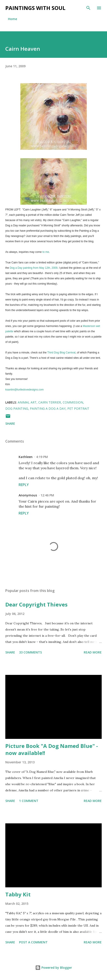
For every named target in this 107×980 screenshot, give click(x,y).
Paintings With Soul (35, 8)
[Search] (88, 8)
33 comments (30, 652)
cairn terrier (50, 402)
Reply (24, 485)
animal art (27, 402)
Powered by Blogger (54, 968)
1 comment (29, 801)
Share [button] (10, 423)
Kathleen (26, 457)
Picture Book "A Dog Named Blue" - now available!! (52, 749)
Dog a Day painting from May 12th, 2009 (34, 268)
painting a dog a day (48, 408)
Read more (93, 652)
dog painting (17, 408)
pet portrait (78, 408)
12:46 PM (47, 495)
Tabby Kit (18, 894)
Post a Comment (33, 942)
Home (13, 19)
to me (46, 252)
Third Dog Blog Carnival (61, 353)
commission (73, 402)
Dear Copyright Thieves (36, 604)
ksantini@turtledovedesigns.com (24, 390)
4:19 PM (42, 457)
